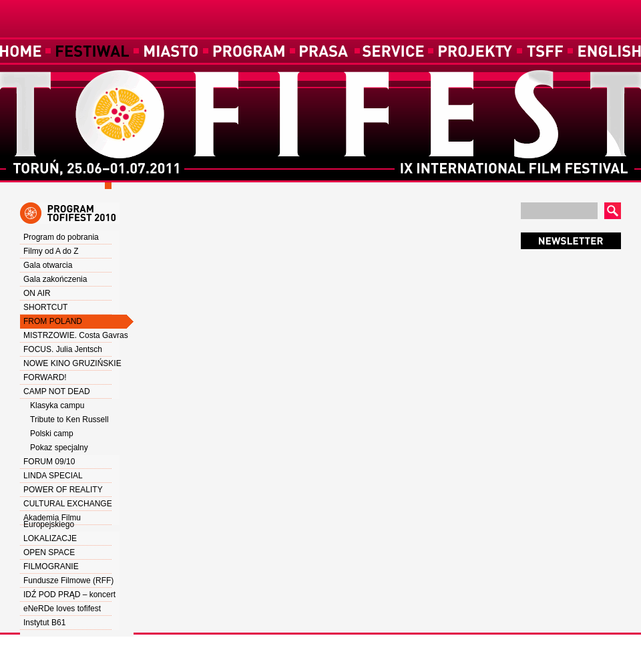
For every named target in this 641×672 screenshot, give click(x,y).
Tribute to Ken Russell (69, 419)
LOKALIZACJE (50, 538)
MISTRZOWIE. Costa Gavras (76, 335)
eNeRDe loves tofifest (62, 609)
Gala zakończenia (55, 279)
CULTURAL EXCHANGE (68, 504)
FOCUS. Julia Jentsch (63, 349)
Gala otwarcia (48, 265)
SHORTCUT (45, 307)
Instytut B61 (44, 623)
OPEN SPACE (49, 552)
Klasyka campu (57, 405)
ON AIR (37, 293)
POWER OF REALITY (63, 490)
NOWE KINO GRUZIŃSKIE (72, 363)
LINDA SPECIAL (53, 476)
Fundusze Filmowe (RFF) (68, 580)
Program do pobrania (61, 237)
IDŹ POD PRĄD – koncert (69, 595)
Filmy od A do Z (51, 251)
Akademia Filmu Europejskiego (52, 521)
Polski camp (52, 434)
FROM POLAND (53, 321)
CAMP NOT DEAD (57, 391)
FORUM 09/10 (49, 462)
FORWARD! (45, 377)
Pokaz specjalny (59, 448)
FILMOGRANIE (51, 566)
